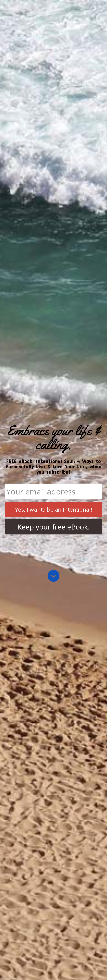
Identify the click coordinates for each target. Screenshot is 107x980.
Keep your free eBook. (54, 527)
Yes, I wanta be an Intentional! (54, 509)
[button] (53, 438)
